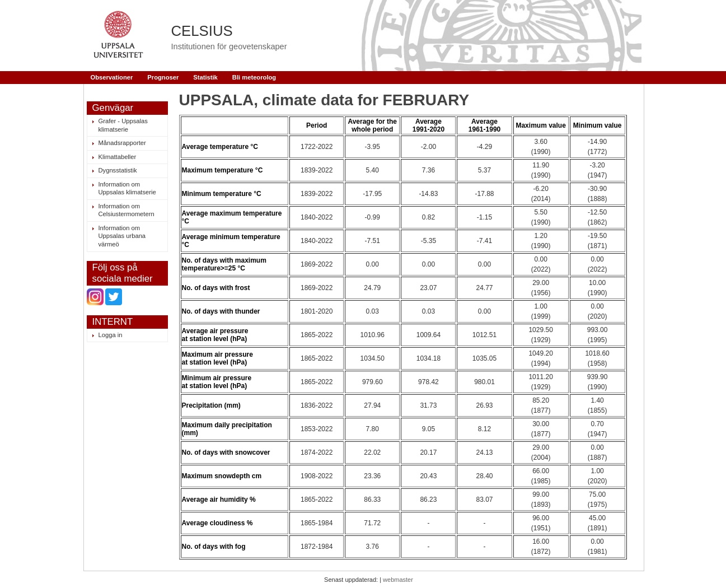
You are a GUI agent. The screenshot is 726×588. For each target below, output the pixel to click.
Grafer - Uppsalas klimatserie (123, 125)
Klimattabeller (118, 157)
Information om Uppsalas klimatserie (127, 188)
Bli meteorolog (254, 77)
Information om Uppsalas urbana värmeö (122, 236)
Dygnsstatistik (118, 170)
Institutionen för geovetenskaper (229, 46)
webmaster (398, 580)
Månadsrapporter (122, 143)
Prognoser (163, 77)
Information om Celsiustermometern (127, 210)
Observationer (112, 77)
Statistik (205, 77)
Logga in (111, 335)
